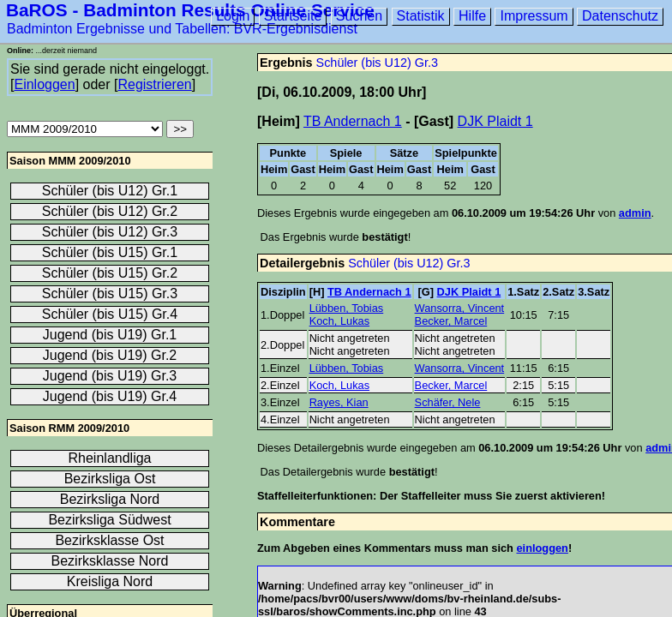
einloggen (542, 548)
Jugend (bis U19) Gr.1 (110, 335)
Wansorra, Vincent (460, 308)
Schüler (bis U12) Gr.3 (377, 63)
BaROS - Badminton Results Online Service (190, 10)
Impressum (534, 16)
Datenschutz (620, 16)
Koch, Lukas (339, 321)
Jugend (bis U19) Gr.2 (110, 355)
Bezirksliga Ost (110, 479)
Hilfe (472, 16)
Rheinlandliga (110, 458)
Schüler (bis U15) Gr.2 (110, 273)
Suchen (359, 16)
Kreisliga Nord (110, 581)
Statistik (421, 16)
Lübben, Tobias (347, 308)
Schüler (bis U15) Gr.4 (110, 314)
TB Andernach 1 (353, 121)
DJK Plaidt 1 (495, 121)
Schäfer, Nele (448, 402)
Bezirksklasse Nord (110, 561)
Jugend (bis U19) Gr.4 (110, 396)
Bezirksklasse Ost (109, 540)
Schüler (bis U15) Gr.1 (110, 252)
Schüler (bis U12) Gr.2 (110, 211)
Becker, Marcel (451, 321)
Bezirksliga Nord (110, 499)
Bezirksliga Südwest (109, 520)
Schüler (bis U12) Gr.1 (110, 191)
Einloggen (44, 84)
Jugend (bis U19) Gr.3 (110, 376)
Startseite (293, 16)
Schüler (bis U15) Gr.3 (110, 294)
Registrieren (154, 84)
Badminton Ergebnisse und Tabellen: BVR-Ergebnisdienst (182, 29)
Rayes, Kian (339, 402)
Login (233, 16)
